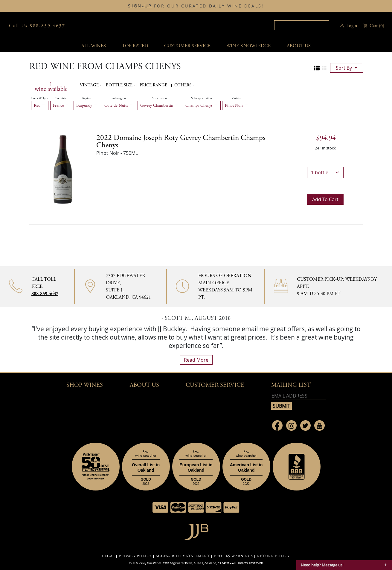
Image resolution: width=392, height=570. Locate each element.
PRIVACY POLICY (135, 556)
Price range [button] (154, 85)
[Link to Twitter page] (305, 425)
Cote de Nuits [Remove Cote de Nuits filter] (119, 106)
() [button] (376, 26)
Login (352, 26)
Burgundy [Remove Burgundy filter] (87, 106)
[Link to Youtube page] (319, 425)
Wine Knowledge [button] (248, 46)
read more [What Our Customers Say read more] (196, 360)
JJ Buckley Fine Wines (147, 563)
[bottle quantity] (325, 172)
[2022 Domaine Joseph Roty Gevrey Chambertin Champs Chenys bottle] (63, 169)
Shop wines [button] (85, 385)
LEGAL (108, 556)
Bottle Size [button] (120, 85)
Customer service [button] (187, 46)
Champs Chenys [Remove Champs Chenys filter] (202, 106)
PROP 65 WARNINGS (234, 556)
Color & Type (40, 98)
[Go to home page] (196, 530)
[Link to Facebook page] (277, 425)
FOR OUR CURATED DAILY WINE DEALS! (196, 6)
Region (87, 98)
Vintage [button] (90, 85)
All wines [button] (94, 46)
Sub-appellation (202, 98)
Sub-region (119, 98)
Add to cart (325, 199)
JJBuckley (194, 26)
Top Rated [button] (135, 46)
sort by (344, 68)
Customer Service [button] (215, 385)
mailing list (291, 385)
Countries (61, 98)
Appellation (159, 98)
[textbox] (302, 25)
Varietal (237, 98)
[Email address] (298, 396)
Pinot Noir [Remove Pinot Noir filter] (237, 106)
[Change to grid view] (324, 68)
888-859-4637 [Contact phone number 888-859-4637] (45, 294)
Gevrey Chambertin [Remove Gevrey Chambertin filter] (159, 106)
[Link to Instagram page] (291, 425)
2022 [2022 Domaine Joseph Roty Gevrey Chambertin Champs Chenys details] (181, 142)
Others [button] (183, 85)
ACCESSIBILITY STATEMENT (183, 556)
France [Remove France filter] (61, 106)
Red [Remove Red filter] (40, 106)
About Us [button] (299, 46)
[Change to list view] (317, 68)
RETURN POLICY (273, 556)
